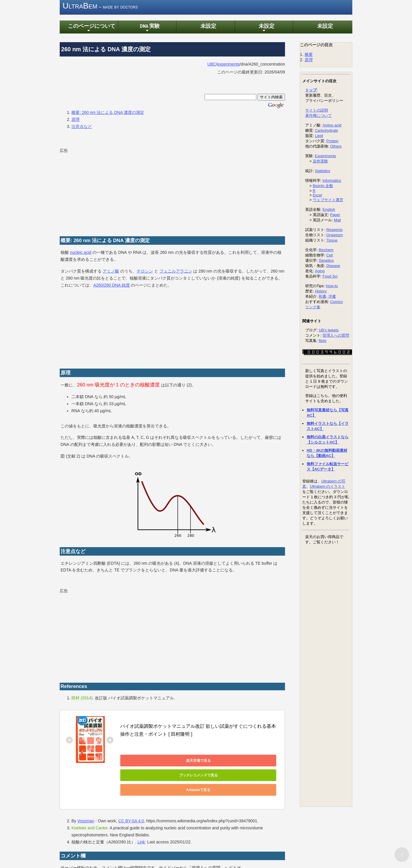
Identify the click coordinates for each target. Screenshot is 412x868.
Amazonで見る (147, 776)
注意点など (82, 127)
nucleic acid (81, 254)
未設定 (205, 27)
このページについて (89, 29)
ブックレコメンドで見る (202, 761)
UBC (212, 65)
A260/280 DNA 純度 (112, 286)
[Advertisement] (104, 192)
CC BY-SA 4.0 (131, 807)
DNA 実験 (147, 29)
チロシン (145, 272)
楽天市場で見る (147, 761)
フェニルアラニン (176, 272)
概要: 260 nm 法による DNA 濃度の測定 (108, 113)
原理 (75, 120)
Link (141, 828)
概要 (309, 55)
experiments (228, 65)
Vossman (86, 807)
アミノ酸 (111, 272)
